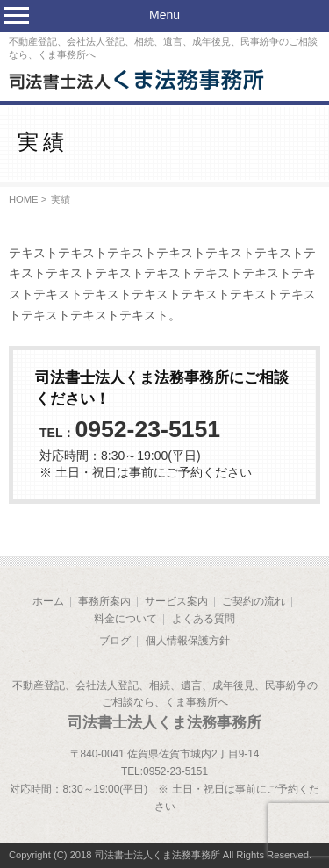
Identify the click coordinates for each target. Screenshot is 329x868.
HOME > (28, 199)
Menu (164, 15)
